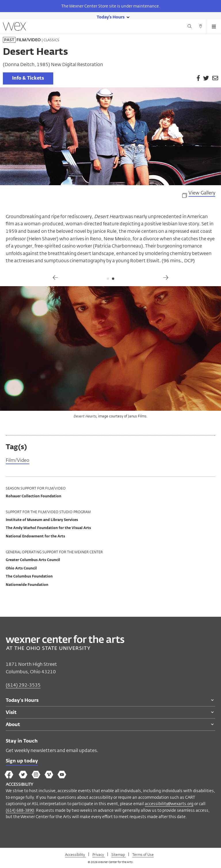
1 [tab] (108, 279)
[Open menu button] (214, 27)
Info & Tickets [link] (28, 78)
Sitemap (119, 854)
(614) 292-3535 (23, 685)
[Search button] (190, 27)
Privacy (99, 854)
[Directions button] (201, 27)
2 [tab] (113, 279)
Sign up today (22, 761)
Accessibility (75, 854)
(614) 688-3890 (20, 810)
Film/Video (18, 461)
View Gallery (202, 193)
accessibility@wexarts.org (169, 804)
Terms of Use (143, 854)
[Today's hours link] (111, 17)
